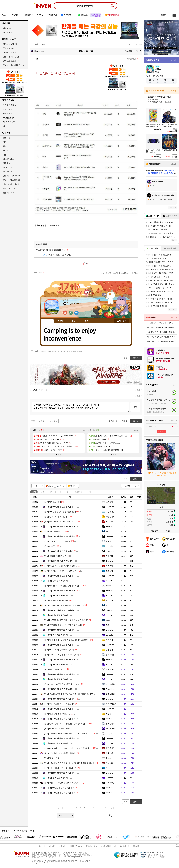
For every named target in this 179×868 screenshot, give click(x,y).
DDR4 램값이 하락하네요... (58, 729)
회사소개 (42, 846)
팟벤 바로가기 (8, 138)
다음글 (41, 421)
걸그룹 (6, 150)
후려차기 (109, 600)
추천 (60, 492)
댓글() (135, 59)
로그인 (163, 15)
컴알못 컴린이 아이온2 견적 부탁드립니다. (64, 605)
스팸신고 (125, 273)
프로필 (60, 321)
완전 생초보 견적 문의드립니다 (59, 704)
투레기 (108, 768)
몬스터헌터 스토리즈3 (12, 180)
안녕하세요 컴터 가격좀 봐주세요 (60, 753)
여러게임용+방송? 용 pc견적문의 (60, 571)
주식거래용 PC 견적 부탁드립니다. (61, 522)
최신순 (48, 390)
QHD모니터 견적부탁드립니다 (59, 650)
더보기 (76, 313)
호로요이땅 (110, 669)
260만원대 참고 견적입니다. (61, 630)
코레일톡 (109, 763)
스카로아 (109, 502)
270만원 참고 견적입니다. (60, 689)
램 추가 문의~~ (53, 758)
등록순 (41, 390)
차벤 (5, 146)
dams (108, 620)
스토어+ (174, 91)
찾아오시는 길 (124, 846)
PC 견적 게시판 (9, 122)
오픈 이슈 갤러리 (10, 105)
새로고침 (139, 390)
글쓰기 (136, 479)
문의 (51, 492)
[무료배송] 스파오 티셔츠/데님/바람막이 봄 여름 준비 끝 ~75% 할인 (162, 341)
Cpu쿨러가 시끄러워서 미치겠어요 (61, 566)
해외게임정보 (8, 159)
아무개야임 (110, 512)
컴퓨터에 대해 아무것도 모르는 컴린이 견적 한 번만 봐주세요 (72, 733)
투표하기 (161, 431)
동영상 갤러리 (8, 48)
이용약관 (62, 846)
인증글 (51, 486)
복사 (43, 44)
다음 (111, 808)
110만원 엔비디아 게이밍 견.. (52, 250)
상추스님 (109, 753)
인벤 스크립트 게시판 (11, 61)
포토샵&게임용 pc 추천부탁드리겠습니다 (63, 625)
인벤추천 (79, 492)
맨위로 (125, 421)
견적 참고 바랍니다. (58, 581)
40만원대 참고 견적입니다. (60, 788)
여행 (5, 155)
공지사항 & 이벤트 (10, 44)
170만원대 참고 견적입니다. (61, 536)
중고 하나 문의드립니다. (57, 517)
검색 (111, 815)
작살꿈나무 (110, 517)
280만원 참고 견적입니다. (60, 551)
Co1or (108, 625)
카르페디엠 (110, 729)
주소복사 (35, 351)
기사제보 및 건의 (10, 52)
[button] (56, 455)
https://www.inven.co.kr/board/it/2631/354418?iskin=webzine (61, 351)
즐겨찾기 (74, 486)
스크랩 (108, 273)
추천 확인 (134, 273)
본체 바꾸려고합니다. (55, 669)
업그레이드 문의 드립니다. (58, 541)
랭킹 (73, 321)
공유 (102, 273)
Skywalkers (37, 51)
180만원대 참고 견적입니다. (61, 773)
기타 (89, 492)
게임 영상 (7, 163)
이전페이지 (113, 421)
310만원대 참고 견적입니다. (61, 738)
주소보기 (35, 44)
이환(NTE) (159, 69)
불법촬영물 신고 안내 (108, 846)
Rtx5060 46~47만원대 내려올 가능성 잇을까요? (66, 620)
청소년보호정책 (91, 846)
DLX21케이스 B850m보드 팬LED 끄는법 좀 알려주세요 (69, 748)
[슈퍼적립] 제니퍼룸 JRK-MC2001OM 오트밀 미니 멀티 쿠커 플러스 (162, 327)
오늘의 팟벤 (8, 114)
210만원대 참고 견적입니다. (61, 576)
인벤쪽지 (65, 313)
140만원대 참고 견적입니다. (61, 709)
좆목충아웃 (110, 748)
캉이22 (109, 758)
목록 (129, 59)
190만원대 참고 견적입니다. (61, 527)
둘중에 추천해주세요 (55, 556)
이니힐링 (71, 313)
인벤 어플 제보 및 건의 (12, 57)
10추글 (62, 486)
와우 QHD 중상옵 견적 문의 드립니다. (62, 684)
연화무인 (109, 556)
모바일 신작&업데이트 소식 (14, 65)
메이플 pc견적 (53, 502)
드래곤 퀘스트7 (9, 188)
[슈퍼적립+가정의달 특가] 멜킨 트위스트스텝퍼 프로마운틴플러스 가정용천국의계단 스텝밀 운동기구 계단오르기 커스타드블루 (162, 337)
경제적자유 (110, 655)
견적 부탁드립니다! (55, 531)
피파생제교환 (111, 704)
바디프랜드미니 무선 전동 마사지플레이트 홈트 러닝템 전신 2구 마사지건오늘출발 (162, 323)
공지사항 (136, 846)
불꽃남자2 (110, 724)
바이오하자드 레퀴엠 (11, 184)
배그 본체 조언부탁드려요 (57, 714)
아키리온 (109, 546)
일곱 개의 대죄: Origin (11, 176)
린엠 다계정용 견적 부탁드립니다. (61, 768)
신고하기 (116, 273)
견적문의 (50, 546)
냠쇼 (108, 531)
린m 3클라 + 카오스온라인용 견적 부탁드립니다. (67, 724)
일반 (43, 492)
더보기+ (82, 430)
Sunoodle (109, 581)
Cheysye (109, 733)
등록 (135, 407)
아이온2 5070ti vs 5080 (56, 600)
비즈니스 (52, 846)
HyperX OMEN (9, 167)
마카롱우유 (110, 783)
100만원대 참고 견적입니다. (61, 507)
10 (106, 808)
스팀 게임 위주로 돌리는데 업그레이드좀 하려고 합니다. (70, 763)
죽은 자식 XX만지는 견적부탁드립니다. (63, 783)
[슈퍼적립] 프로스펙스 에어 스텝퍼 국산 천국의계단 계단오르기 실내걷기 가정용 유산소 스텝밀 (162, 332)
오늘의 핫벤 (8, 109)
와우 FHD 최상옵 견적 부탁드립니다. (62, 655)
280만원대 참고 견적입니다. (61, 645)
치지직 (6, 142)
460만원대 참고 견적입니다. (61, 699)
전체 (34, 492)
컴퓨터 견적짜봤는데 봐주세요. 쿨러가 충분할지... (67, 640)
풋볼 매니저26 (9, 193)
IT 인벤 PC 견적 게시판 (134, 44)
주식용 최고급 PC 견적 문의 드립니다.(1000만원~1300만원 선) (72, 694)
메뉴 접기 (122, 321)
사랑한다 (109, 566)
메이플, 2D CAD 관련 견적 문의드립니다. (63, 586)
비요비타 (109, 522)
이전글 (53, 421)
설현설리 (109, 571)
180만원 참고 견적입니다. (60, 561)
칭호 (87, 321)
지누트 (108, 714)
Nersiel (108, 586)
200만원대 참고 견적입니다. (61, 674)
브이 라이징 (8, 172)
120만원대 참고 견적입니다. (61, 719)
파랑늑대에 (110, 694)
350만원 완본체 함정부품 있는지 (60, 512)
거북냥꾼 (109, 541)
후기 (68, 492)
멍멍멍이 (109, 650)
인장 (47, 321)
